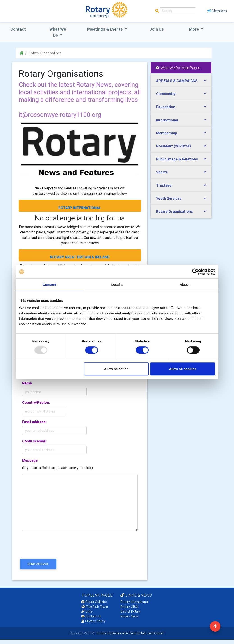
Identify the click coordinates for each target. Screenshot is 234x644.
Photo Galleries (94, 602)
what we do (58, 32)
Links (87, 611)
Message (30, 460)
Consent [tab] (49, 285)
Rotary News (130, 616)
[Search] (178, 11)
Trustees (164, 185)
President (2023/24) (173, 146)
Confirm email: (34, 441)
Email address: (34, 422)
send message (38, 564)
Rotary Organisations (174, 211)
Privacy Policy (93, 621)
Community (166, 94)
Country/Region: (36, 402)
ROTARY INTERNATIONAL (80, 208)
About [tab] (185, 285)
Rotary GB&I (129, 607)
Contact (18, 29)
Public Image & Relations (177, 159)
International (167, 120)
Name (27, 383)
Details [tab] (117, 285)
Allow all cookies (183, 369)
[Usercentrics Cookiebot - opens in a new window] (195, 272)
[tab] (181, 81)
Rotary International (134, 602)
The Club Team (95, 607)
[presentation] (53, 549)
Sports (162, 172)
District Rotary (131, 611)
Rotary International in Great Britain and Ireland (129, 633)
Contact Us (91, 616)
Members (217, 11)
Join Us (157, 29)
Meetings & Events (105, 29)
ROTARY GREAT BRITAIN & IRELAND (80, 257)
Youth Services (169, 198)
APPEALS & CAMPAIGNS (177, 81)
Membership (167, 133)
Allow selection (116, 369)
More (194, 29)
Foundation (166, 107)
